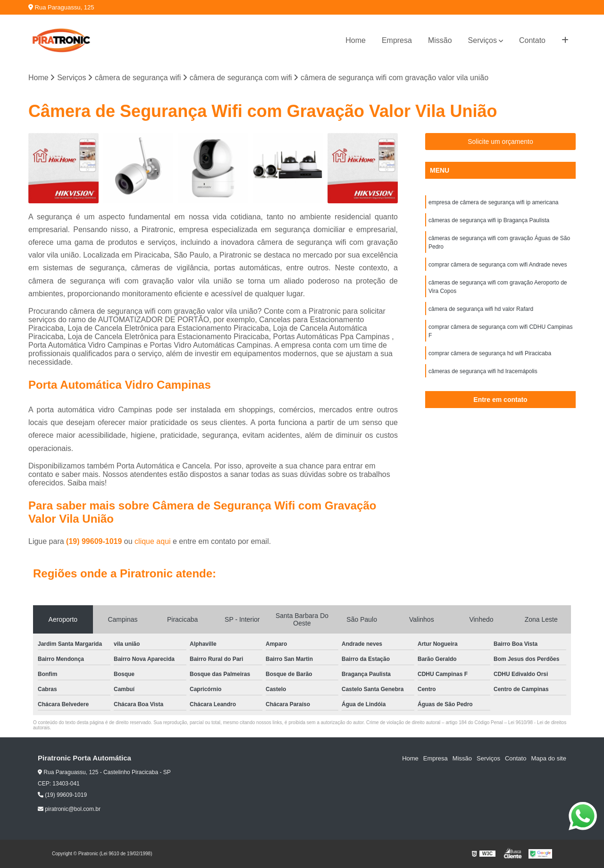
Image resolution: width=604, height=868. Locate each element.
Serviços (482, 40)
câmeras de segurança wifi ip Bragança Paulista (489, 220)
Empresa (397, 40)
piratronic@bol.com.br (69, 809)
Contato (532, 40)
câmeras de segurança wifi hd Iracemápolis (483, 371)
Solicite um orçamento (500, 142)
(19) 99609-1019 (95, 541)
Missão (440, 40)
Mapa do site (548, 758)
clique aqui (153, 541)
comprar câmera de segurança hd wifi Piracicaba (490, 353)
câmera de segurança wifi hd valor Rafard (481, 309)
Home (356, 40)
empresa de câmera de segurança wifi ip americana (493, 202)
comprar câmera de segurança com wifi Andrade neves (498, 265)
